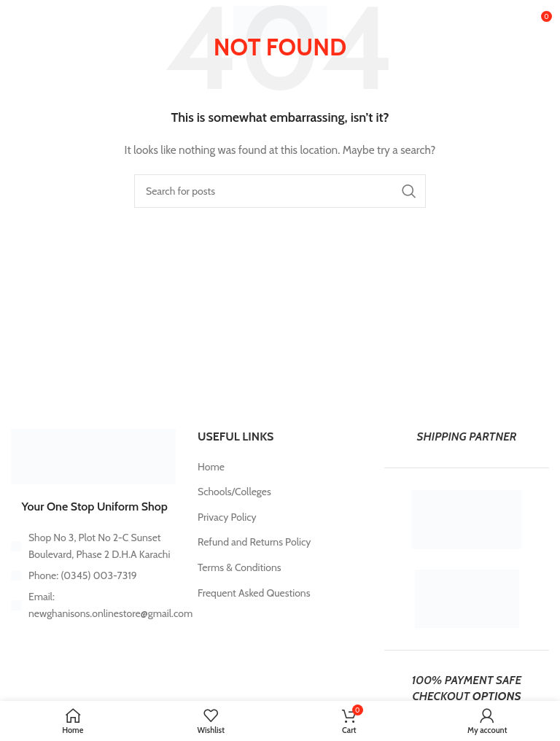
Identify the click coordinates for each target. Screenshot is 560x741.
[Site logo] (280, 20)
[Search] (280, 191)
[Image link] (93, 455)
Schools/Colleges (234, 492)
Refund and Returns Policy (254, 542)
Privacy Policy (227, 517)
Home (211, 467)
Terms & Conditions (240, 567)
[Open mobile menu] (35, 22)
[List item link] (93, 575)
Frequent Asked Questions (254, 593)
